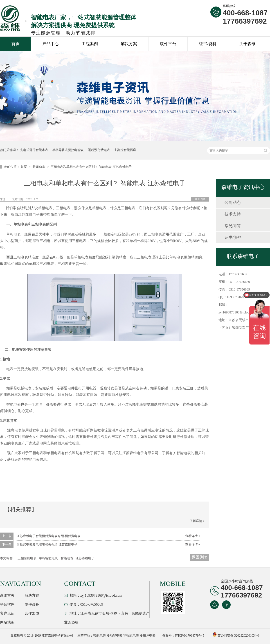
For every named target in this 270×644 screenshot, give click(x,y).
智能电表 (67, 558)
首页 (16, 44)
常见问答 (233, 226)
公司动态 (233, 202)
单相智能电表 (48, 558)
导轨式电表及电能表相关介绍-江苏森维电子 (47, 545)
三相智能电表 (27, 558)
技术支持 (233, 214)
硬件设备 (32, 604)
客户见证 (7, 613)
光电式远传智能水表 (34, 150)
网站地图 (7, 622)
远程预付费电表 (99, 150)
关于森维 (247, 44)
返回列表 (200, 199)
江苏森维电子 (85, 558)
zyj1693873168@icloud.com (238, 312)
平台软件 (7, 604)
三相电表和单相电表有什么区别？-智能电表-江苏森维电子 (91, 167)
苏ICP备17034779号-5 (190, 636)
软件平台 (168, 44)
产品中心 (51, 44)
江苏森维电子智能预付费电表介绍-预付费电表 (49, 536)
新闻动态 (39, 167)
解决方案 (129, 44)
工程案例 (90, 44)
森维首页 (7, 595)
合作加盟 (32, 613)
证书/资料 (208, 44)
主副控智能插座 (125, 150)
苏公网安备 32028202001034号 (236, 636)
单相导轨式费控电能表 (68, 150)
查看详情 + (193, 536)
